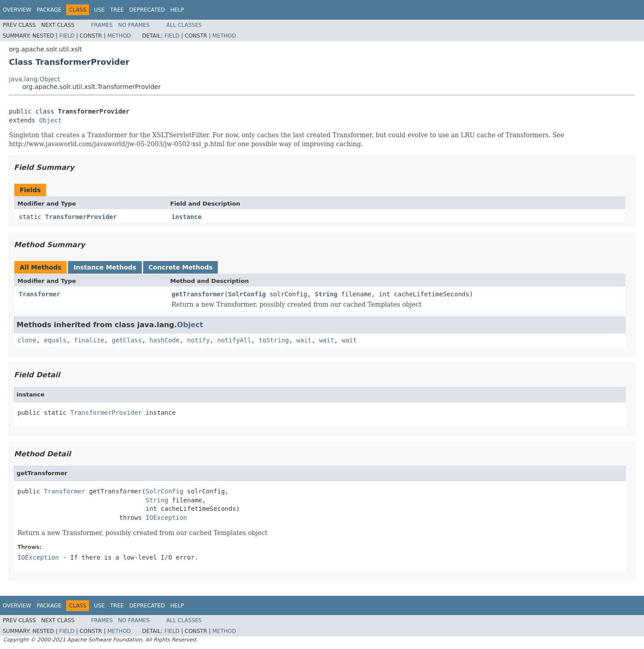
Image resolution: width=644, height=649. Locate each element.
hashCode (164, 340)
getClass (127, 340)
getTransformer (198, 294)
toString (274, 340)
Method (119, 36)
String (326, 294)
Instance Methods (105, 267)
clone (27, 340)
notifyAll (234, 340)
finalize (89, 340)
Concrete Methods (181, 267)
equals (55, 340)
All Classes (184, 25)
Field (67, 36)
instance (187, 217)
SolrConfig (247, 294)
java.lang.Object (34, 79)
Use (99, 10)
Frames (102, 25)
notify (198, 340)
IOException (167, 518)
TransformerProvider (81, 217)
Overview (17, 10)
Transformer (40, 294)
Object (50, 120)
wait (304, 340)
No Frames (134, 25)
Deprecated (147, 10)
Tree (117, 10)
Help (177, 10)
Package (49, 10)
